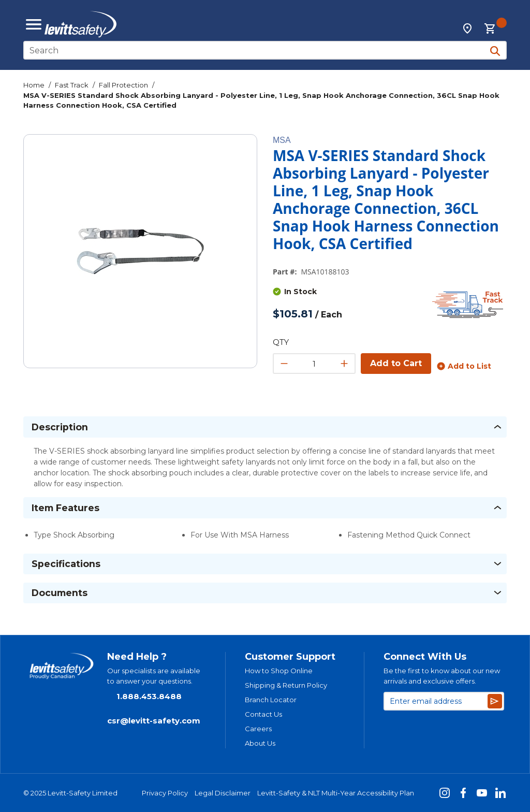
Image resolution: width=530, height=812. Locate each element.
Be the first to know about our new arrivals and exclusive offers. (442, 676)
